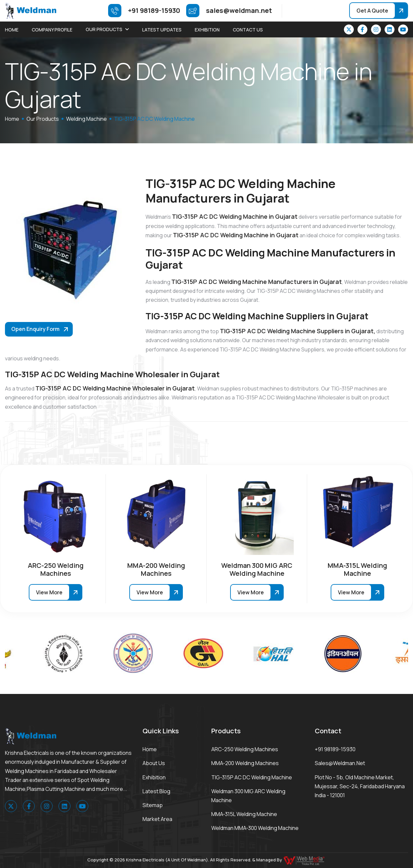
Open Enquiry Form (35, 329)
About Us (154, 763)
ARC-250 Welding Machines (245, 749)
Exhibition (207, 30)
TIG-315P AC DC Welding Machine (252, 777)
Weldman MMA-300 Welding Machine (255, 828)
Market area (157, 819)
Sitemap (153, 805)
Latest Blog (156, 791)
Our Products (104, 29)
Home (12, 30)
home (12, 119)
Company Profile (52, 30)
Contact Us (248, 30)
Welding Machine (86, 119)
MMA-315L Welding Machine (244, 814)
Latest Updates (162, 30)
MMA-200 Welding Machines (245, 763)
